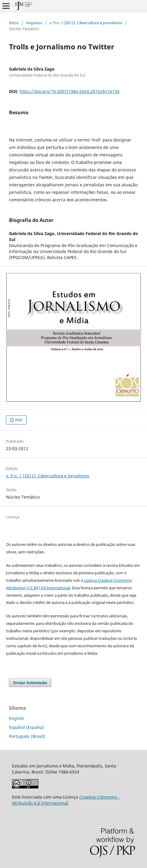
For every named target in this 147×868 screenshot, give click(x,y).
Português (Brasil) (27, 736)
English (16, 718)
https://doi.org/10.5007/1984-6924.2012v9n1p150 (69, 91)
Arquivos (34, 23)
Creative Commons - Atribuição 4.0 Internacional (66, 800)
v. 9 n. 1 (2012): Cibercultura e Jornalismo (86, 23)
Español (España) (26, 727)
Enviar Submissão (30, 683)
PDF (18, 420)
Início (14, 23)
